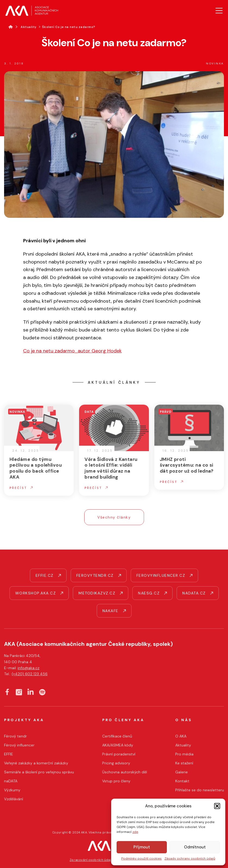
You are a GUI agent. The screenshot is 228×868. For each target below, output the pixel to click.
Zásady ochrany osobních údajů (190, 858)
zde (135, 832)
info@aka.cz (29, 668)
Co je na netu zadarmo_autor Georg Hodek (72, 351)
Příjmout (142, 847)
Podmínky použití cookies (141, 858)
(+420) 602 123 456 (30, 674)
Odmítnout (195, 847)
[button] (217, 806)
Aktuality (29, 27)
